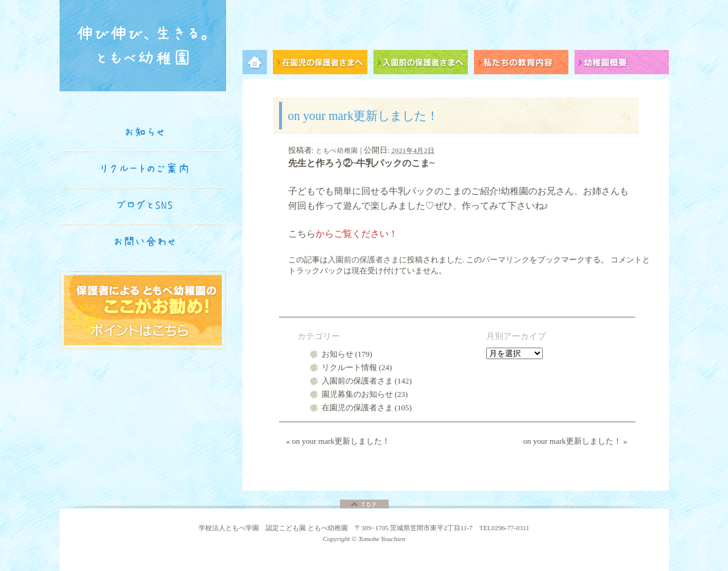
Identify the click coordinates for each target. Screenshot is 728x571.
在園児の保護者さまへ (323, 64)
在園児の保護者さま (357, 408)
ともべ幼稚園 (337, 150)
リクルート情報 (349, 367)
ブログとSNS (145, 205)
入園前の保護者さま (363, 260)
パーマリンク (506, 260)
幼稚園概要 (622, 64)
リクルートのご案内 (145, 169)
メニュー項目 (258, 64)
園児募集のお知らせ (357, 394)
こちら (302, 234)
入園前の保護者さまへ (424, 64)
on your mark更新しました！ (338, 441)
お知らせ (337, 354)
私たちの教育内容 (524, 64)
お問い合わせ (145, 242)
